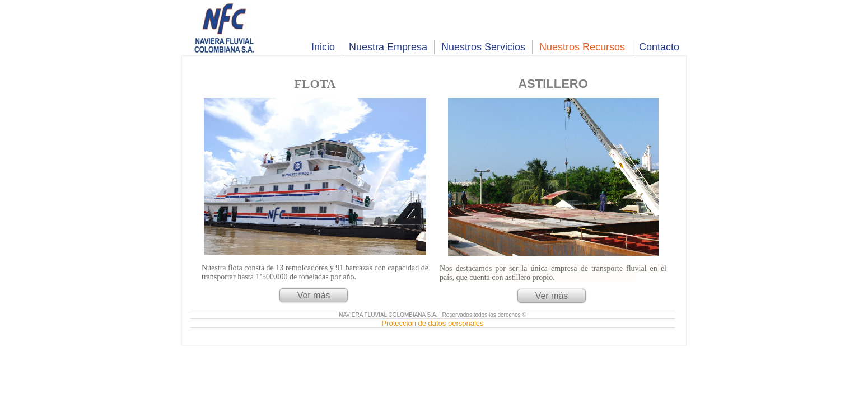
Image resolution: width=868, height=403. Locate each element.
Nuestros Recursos (582, 47)
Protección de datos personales (432, 323)
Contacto (659, 47)
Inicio (323, 47)
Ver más (314, 295)
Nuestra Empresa (388, 47)
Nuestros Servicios (483, 47)
